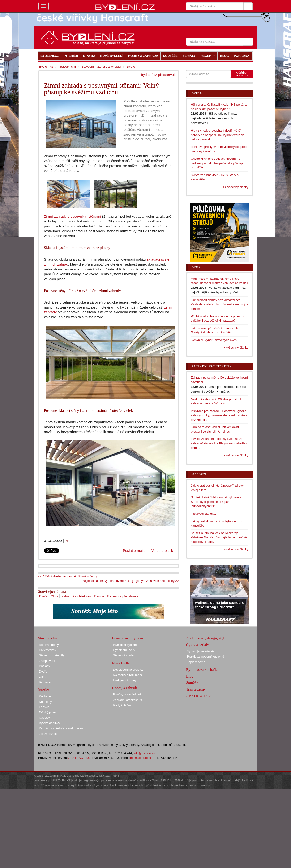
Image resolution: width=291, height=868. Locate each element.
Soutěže (192, 683)
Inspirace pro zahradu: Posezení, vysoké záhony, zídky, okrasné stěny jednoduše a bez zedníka (219, 415)
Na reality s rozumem (127, 675)
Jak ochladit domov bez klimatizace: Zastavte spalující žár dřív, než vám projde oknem (220, 304)
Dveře (43, 596)
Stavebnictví (67, 67)
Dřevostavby (47, 650)
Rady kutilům (122, 705)
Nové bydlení (122, 663)
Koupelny (45, 702)
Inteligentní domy (125, 680)
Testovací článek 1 (203, 514)
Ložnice (44, 707)
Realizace (46, 682)
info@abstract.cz (141, 758)
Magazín (199, 474)
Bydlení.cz (46, 67)
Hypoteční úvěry (124, 650)
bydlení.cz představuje (159, 75)
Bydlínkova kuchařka (202, 670)
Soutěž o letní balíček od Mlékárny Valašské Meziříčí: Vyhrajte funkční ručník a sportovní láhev (219, 537)
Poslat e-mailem (136, 551)
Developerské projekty (128, 670)
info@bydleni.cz (145, 753)
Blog (190, 676)
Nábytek (45, 718)
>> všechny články (236, 187)
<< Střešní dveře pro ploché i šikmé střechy (68, 576)
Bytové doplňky (49, 723)
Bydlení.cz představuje (123, 596)
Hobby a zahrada (125, 688)
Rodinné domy (49, 645)
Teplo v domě (196, 662)
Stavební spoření (124, 655)
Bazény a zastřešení (127, 694)
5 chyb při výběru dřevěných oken (214, 340)
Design (99, 596)
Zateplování (47, 661)
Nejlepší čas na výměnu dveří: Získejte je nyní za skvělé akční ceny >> (131, 581)
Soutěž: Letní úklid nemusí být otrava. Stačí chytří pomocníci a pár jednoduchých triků (217, 502)
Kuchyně (45, 696)
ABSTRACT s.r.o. (80, 758)
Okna (54, 596)
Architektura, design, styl (205, 638)
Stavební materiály (52, 655)
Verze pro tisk (162, 551)
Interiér (44, 690)
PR (67, 541)
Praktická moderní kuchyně (206, 657)
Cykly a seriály (198, 645)
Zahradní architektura (76, 596)
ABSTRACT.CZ (199, 696)
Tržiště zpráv (196, 689)
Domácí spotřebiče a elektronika (61, 728)
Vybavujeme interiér (201, 651)
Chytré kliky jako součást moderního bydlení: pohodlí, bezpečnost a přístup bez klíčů (217, 163)
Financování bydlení (127, 638)
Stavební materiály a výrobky (101, 67)
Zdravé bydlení (49, 734)
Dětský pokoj (48, 712)
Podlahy (45, 666)
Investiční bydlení (125, 645)
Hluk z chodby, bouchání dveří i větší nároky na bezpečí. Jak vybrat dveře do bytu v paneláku (218, 135)
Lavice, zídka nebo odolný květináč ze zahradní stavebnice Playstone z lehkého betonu (219, 443)
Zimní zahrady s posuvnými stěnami (73, 216)
